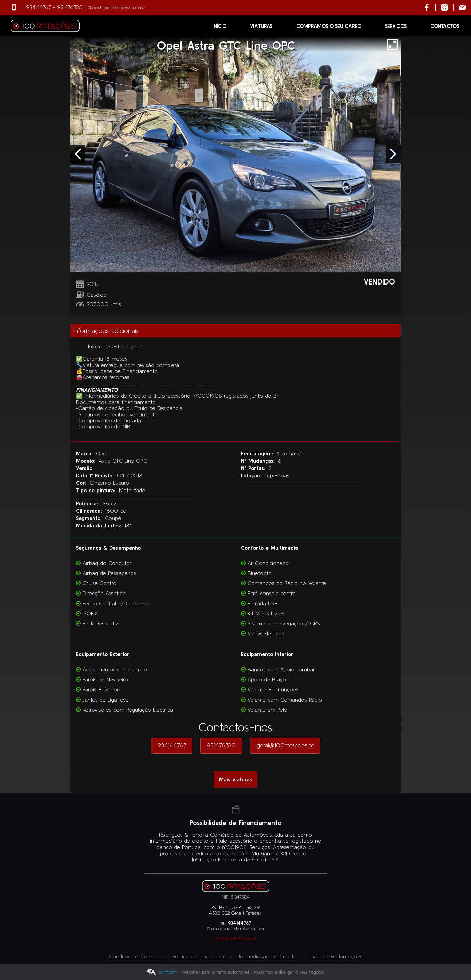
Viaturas (261, 26)
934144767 (38, 7)
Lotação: (252, 475)
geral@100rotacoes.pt (285, 745)
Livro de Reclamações (336, 956)
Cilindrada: (90, 511)
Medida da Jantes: (100, 525)
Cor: (82, 483)
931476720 (70, 7)
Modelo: (87, 461)
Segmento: (90, 518)
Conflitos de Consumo (136, 956)
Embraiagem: (258, 453)
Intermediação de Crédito (266, 956)
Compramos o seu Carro (329, 26)
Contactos (445, 26)
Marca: (85, 453)
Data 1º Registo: (96, 475)
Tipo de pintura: (97, 490)
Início (219, 26)
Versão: (85, 468)
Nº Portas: (254, 468)
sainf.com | (169, 972)
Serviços (396, 26)
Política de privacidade (199, 956)
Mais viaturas (235, 779)
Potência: (88, 503)
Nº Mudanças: (259, 461)
